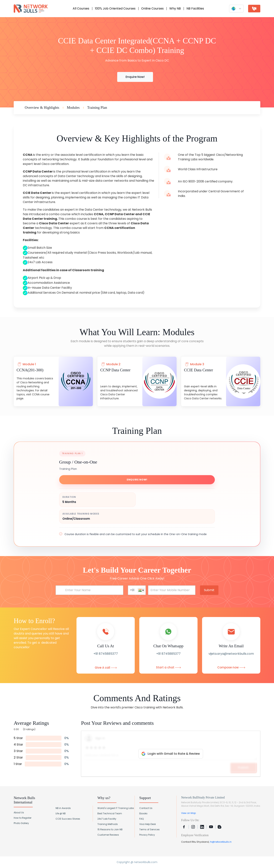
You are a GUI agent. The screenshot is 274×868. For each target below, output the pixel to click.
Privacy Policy (147, 835)
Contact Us (146, 808)
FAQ (141, 819)
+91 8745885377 (106, 654)
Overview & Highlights (42, 108)
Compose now (231, 667)
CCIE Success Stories (68, 819)
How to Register (23, 818)
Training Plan (97, 108)
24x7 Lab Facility (107, 819)
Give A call (106, 668)
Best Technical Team (110, 813)
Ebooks (143, 813)
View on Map (188, 813)
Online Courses (152, 8)
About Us (19, 812)
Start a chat (168, 667)
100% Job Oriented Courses (115, 8)
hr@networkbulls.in (221, 842)
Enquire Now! (135, 77)
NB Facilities (195, 8)
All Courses (81, 8)
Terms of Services (149, 829)
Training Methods (108, 824)
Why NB (175, 8)
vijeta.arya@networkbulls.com (231, 654)
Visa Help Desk (148, 824)
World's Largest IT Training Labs (116, 808)
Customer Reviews (108, 835)
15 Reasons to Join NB (110, 829)
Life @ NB (61, 813)
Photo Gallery (21, 823)
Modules (73, 108)
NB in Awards (63, 808)
